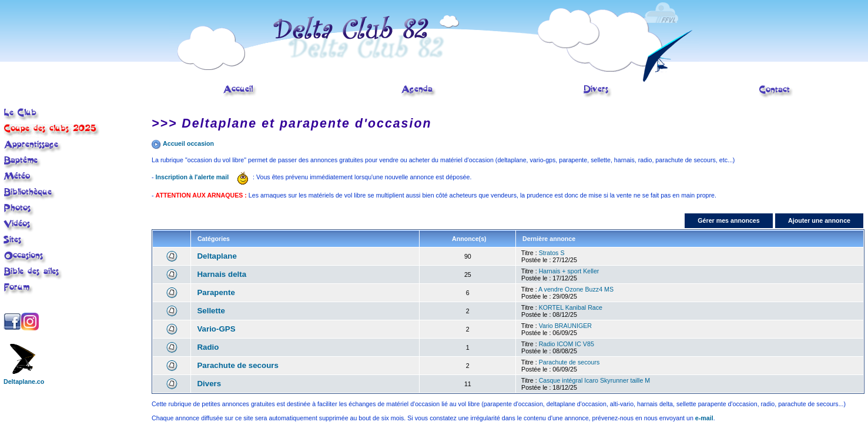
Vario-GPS (216, 329)
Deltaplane (217, 256)
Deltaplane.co (24, 379)
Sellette (211, 311)
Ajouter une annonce (819, 220)
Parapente (216, 292)
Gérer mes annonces (728, 220)
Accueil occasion (188, 143)
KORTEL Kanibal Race (571, 307)
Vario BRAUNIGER (565, 326)
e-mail (704, 418)
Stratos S (552, 253)
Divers (209, 384)
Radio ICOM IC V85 (567, 344)
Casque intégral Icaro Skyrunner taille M (595, 380)
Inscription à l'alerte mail (192, 177)
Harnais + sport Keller (569, 271)
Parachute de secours (238, 365)
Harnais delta (222, 274)
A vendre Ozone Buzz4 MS (576, 289)
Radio (208, 347)
